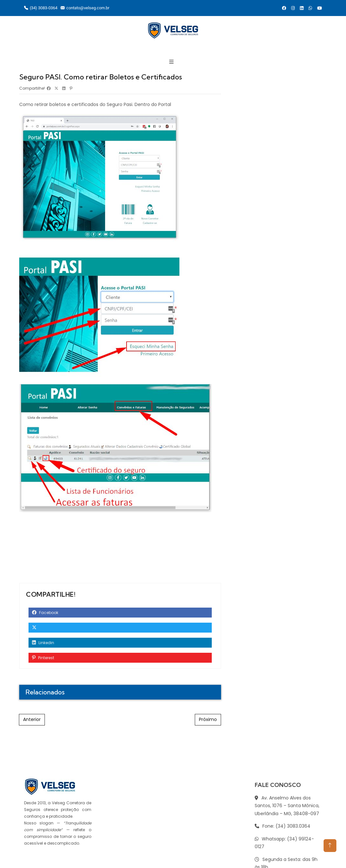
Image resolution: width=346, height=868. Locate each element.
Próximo (208, 719)
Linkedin (43, 643)
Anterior (32, 719)
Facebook (45, 613)
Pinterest (43, 658)
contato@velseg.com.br (85, 8)
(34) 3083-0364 (41, 8)
